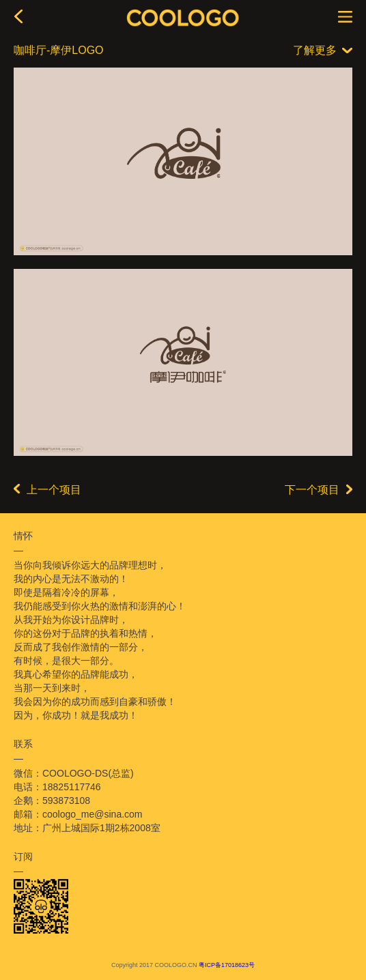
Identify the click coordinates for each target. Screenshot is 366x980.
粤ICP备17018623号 (227, 965)
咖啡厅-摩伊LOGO (59, 50)
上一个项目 (47, 490)
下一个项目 (319, 490)
